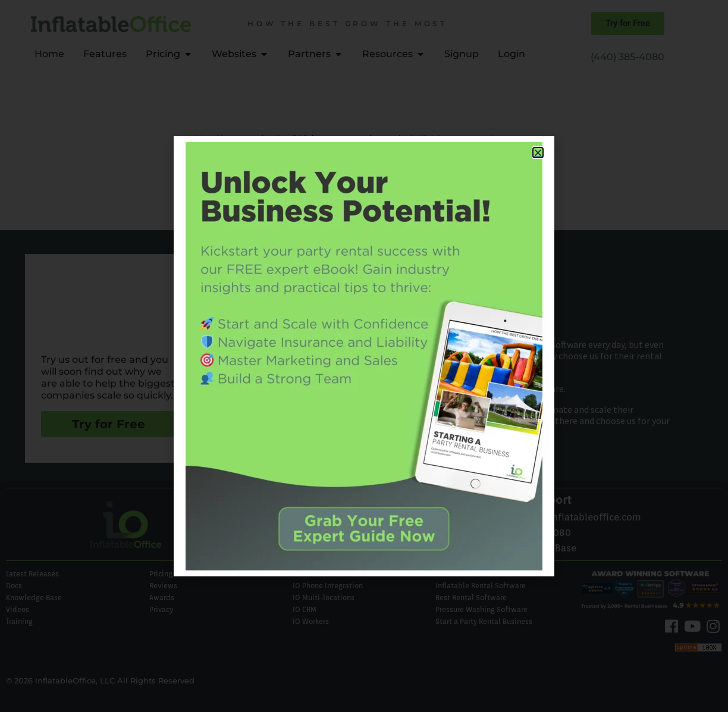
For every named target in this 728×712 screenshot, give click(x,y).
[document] (364, 356)
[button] (538, 153)
